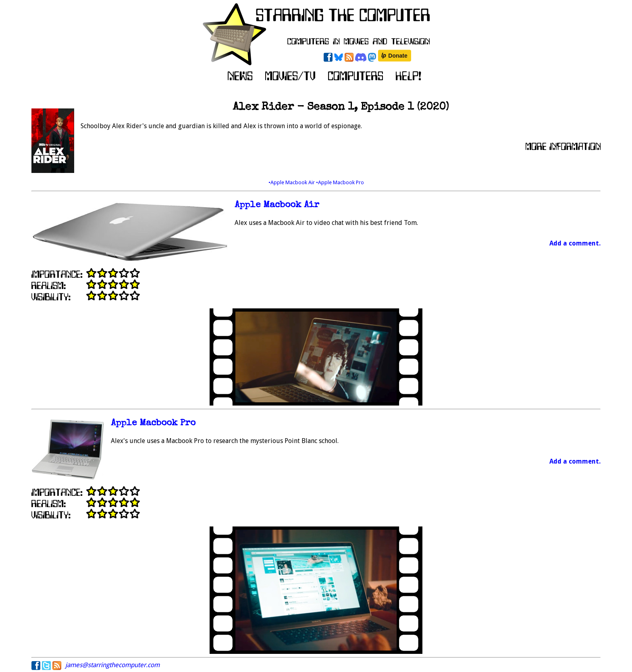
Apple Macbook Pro (153, 423)
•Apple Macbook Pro (340, 182)
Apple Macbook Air (277, 205)
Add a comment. (575, 243)
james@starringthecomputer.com (112, 665)
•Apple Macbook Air (292, 182)
